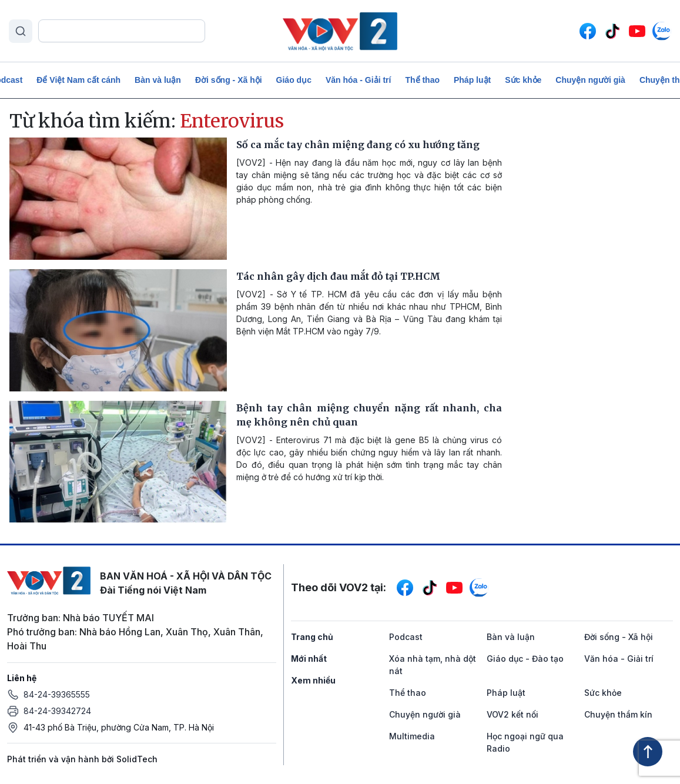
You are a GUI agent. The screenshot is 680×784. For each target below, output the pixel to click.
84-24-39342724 (57, 711)
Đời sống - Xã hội (229, 80)
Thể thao (422, 80)
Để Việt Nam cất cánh (78, 80)
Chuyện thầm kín (618, 714)
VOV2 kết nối (512, 714)
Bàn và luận (158, 80)
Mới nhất (309, 659)
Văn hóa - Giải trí (358, 80)
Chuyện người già (590, 80)
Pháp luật (472, 80)
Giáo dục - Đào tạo (525, 659)
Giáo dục (294, 80)
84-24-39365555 (57, 694)
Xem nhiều (313, 680)
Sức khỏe (523, 80)
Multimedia (412, 736)
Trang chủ (312, 637)
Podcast (406, 637)
